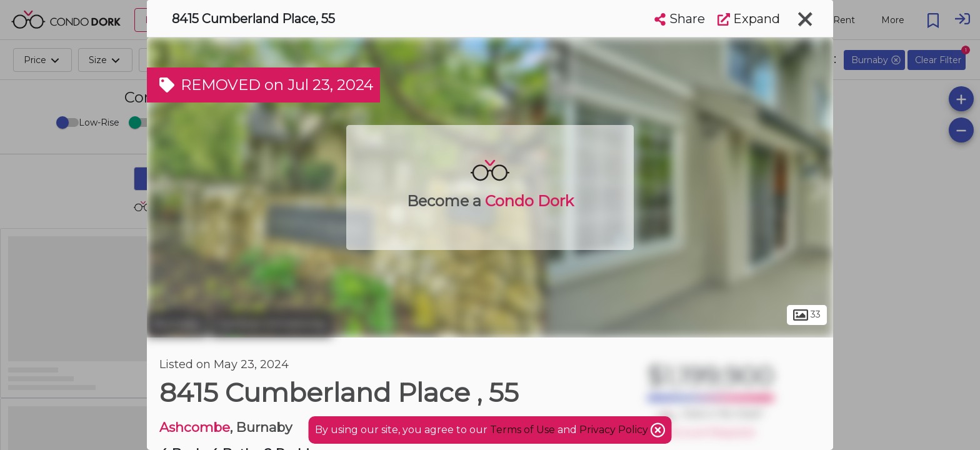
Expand (749, 19)
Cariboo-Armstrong (271, 324)
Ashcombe (195, 427)
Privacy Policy (615, 430)
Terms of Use (522, 430)
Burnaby (177, 324)
